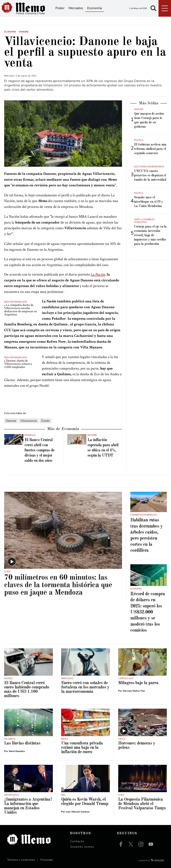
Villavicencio (29, 421)
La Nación (98, 274)
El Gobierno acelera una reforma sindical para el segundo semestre (150, 149)
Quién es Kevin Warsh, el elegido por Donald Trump (85, 802)
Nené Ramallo (17, 751)
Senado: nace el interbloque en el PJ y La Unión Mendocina (148, 202)
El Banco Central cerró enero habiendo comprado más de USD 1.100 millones (27, 689)
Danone (11, 421)
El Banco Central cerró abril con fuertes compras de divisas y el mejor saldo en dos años (39, 451)
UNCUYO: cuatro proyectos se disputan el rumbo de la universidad (150, 176)
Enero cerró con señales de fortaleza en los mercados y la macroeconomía (85, 687)
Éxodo (45, 421)
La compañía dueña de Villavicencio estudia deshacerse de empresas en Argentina (20, 310)
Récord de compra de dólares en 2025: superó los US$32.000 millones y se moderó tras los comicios (148, 612)
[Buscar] (153, 8)
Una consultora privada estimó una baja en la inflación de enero (82, 748)
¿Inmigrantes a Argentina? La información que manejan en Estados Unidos (28, 806)
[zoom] (63, 134)
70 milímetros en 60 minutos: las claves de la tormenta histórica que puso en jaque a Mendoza (58, 585)
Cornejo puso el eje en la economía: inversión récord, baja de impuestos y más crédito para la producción (150, 235)
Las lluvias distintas (22, 743)
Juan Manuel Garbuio (78, 812)
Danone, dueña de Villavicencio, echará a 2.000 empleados (18, 364)
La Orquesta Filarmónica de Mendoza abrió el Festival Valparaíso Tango (142, 804)
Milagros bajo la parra (138, 683)
